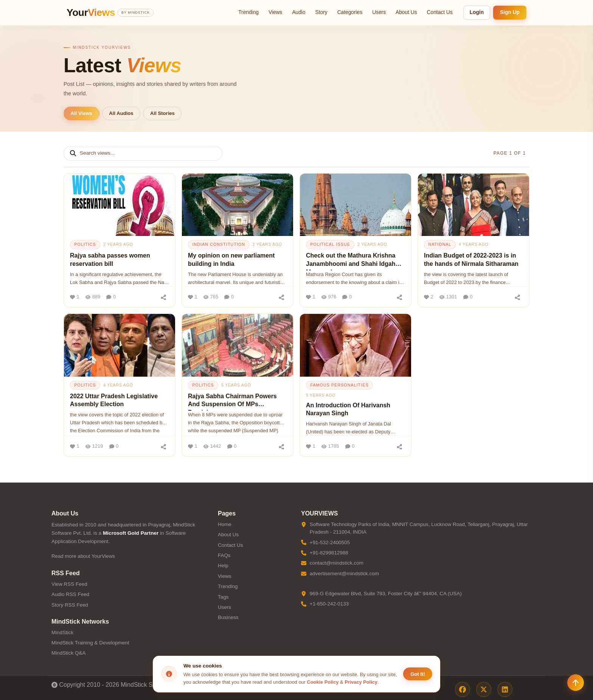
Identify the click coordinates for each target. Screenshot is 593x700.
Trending (248, 12)
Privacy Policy (361, 682)
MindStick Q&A (68, 653)
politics (85, 244)
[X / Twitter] (484, 689)
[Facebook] (463, 689)
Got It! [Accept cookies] (418, 674)
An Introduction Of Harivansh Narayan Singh (348, 409)
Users (379, 12)
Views (275, 12)
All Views (81, 113)
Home (225, 524)
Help (223, 566)
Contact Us (440, 12)
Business (228, 617)
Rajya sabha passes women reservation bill (110, 260)
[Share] (163, 297)
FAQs (224, 555)
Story (321, 12)
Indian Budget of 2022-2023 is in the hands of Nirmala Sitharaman (471, 260)
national (440, 244)
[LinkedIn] (505, 689)
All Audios (121, 113)
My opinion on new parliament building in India (231, 260)
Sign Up (510, 12)
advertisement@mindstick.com (344, 574)
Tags (223, 597)
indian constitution (219, 244)
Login (477, 12)
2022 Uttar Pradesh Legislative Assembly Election (114, 400)
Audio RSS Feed (70, 594)
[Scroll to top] (576, 683)
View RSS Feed (69, 584)
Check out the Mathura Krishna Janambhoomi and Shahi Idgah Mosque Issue (351, 261)
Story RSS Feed (70, 605)
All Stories (162, 113)
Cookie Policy (323, 682)
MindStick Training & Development (90, 643)
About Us (406, 12)
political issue (330, 244)
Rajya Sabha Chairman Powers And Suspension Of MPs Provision (232, 402)
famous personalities (339, 385)
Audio (299, 12)
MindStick (62, 632)
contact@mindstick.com (337, 563)
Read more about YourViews (83, 556)
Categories (350, 12)
